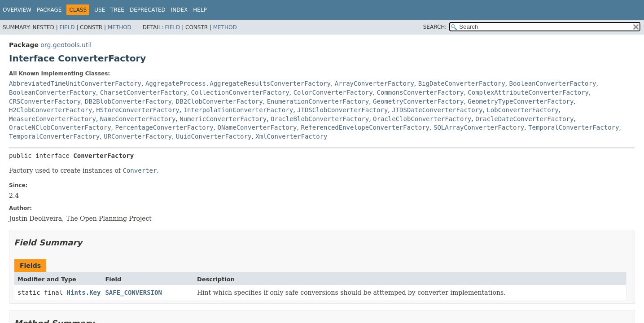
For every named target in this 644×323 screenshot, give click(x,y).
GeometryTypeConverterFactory (521, 101)
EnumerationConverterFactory (318, 101)
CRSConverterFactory (45, 101)
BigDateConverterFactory (462, 83)
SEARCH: (435, 27)
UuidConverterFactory (214, 136)
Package (49, 10)
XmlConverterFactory (291, 136)
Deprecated (148, 10)
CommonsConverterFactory (421, 92)
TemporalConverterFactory (574, 127)
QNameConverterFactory (257, 127)
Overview (17, 10)
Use (100, 10)
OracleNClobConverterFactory (60, 127)
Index (180, 10)
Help (200, 10)
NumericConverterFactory (223, 119)
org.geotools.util (66, 45)
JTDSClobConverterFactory (342, 110)
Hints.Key (84, 292)
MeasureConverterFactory (53, 119)
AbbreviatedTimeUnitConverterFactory (75, 83)
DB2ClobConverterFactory (219, 101)
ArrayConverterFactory (375, 83)
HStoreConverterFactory (138, 110)
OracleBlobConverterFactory (320, 119)
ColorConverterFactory (333, 92)
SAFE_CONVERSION (133, 292)
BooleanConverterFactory (553, 83)
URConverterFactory (138, 136)
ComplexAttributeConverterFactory (528, 92)
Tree (117, 10)
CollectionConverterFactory (240, 92)
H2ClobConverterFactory (50, 110)
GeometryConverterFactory (418, 101)
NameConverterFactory (138, 119)
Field (67, 27)
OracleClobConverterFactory (422, 119)
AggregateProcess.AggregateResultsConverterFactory (238, 83)
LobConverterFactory (522, 110)
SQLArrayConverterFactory (479, 127)
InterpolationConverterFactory (238, 110)
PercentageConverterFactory (164, 127)
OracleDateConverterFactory (524, 119)
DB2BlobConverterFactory (128, 101)
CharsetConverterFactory (144, 92)
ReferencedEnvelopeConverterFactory (365, 127)
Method (120, 27)
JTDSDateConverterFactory (437, 110)
